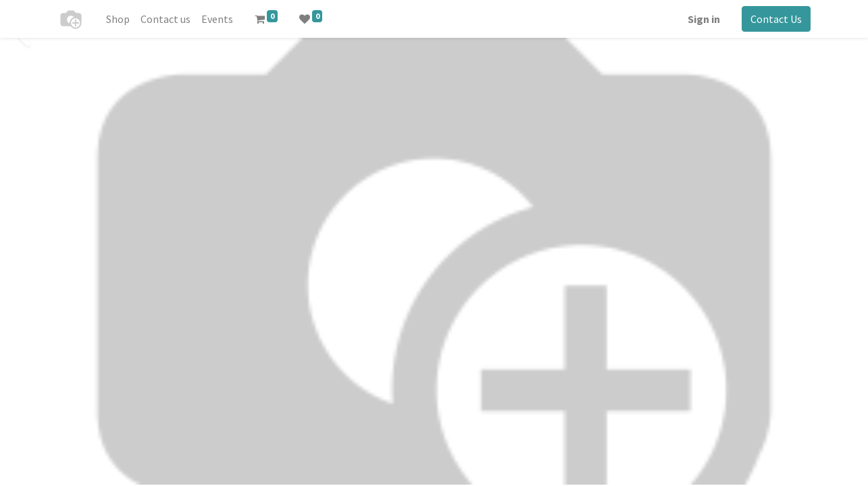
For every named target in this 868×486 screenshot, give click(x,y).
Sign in (703, 19)
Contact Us (775, 19)
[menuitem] (120, 19)
